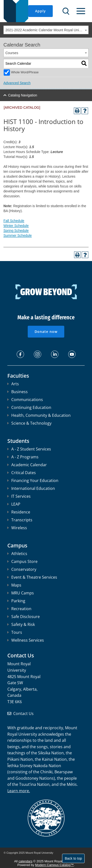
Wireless (17, 528)
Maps (14, 585)
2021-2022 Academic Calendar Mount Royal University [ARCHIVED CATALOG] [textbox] (47, 30)
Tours (15, 632)
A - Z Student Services (29, 449)
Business (18, 392)
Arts (13, 384)
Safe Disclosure (24, 617)
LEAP (14, 504)
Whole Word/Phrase (25, 72)
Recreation (19, 609)
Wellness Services (26, 640)
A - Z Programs (23, 457)
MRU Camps (21, 593)
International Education (31, 488)
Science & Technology (29, 423)
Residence (19, 512)
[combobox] (46, 30)
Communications (25, 400)
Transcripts (20, 520)
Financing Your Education (33, 480)
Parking (16, 601)
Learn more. (19, 791)
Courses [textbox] (12, 53)
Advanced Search (17, 83)
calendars (26, 861)
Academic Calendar (27, 465)
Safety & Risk (21, 624)
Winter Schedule (16, 226)
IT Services (19, 496)
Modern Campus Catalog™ (54, 865)
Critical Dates (22, 473)
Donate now (46, 332)
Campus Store (22, 561)
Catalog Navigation (23, 95)
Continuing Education (29, 407)
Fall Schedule (14, 221)
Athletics (17, 554)
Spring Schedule (16, 231)
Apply (40, 11)
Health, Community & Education (39, 415)
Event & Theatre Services (32, 577)
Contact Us (23, 713)
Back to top (73, 858)
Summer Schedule (18, 235)
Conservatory (22, 569)
